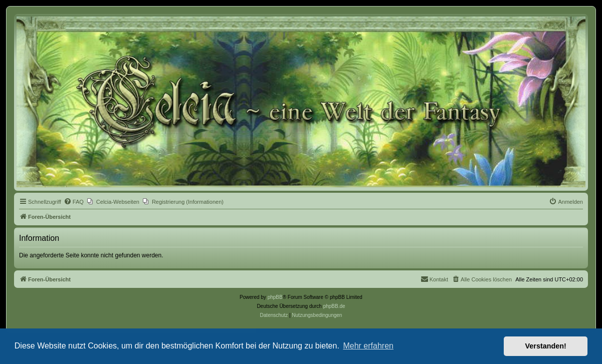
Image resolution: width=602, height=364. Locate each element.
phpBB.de (334, 306)
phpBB (275, 297)
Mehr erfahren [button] (368, 346)
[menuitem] (74, 202)
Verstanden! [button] (546, 346)
